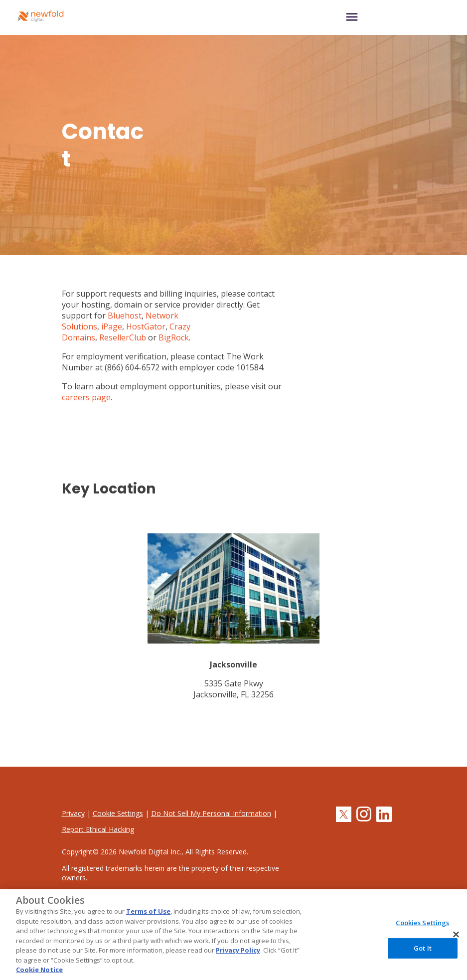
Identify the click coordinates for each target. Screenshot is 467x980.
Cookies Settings (422, 923)
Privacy (73, 813)
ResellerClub (123, 337)
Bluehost (125, 316)
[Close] (456, 935)
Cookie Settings (118, 813)
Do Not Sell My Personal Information (211, 813)
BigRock (174, 337)
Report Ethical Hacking (98, 829)
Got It (423, 948)
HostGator (146, 327)
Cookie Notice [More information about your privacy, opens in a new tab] (39, 970)
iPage (112, 327)
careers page (86, 397)
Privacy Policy (238, 950)
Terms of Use (148, 911)
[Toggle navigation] (395, 18)
